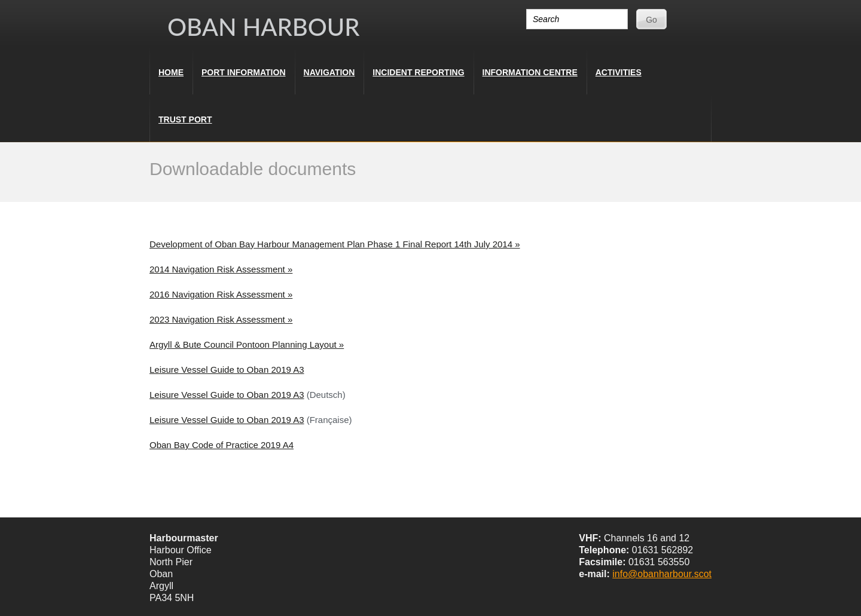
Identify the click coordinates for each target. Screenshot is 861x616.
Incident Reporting (418, 72)
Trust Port (185, 119)
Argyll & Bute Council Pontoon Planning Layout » (247, 344)
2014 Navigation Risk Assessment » (221, 269)
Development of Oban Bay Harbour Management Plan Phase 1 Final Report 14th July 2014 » (335, 244)
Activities (619, 72)
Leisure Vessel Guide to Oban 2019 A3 (227, 370)
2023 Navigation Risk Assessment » (221, 319)
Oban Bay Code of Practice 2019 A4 (222, 445)
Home (171, 72)
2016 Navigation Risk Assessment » (221, 294)
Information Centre (530, 72)
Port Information (244, 72)
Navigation (329, 72)
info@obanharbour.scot (662, 574)
